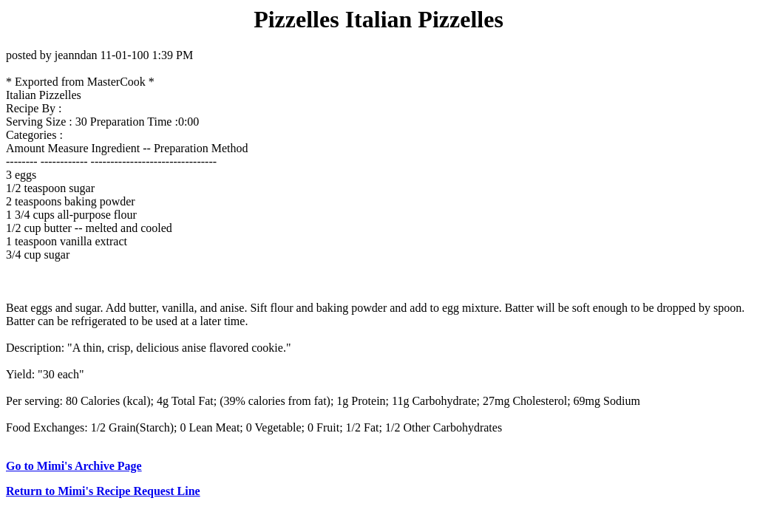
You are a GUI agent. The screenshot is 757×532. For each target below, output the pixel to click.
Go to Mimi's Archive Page (74, 466)
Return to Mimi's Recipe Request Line (103, 491)
